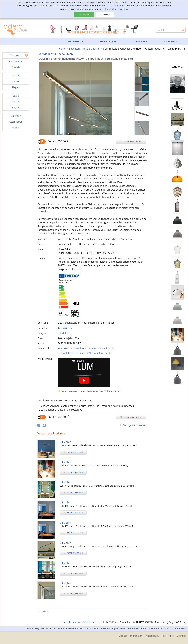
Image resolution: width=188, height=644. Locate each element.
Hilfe (171, 635)
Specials (171, 41)
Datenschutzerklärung (116, 9)
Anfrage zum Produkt (135, 425)
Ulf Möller (63, 333)
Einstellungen (105, 14)
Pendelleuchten (91, 49)
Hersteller (108, 41)
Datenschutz (150, 635)
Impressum (134, 635)
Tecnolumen (65, 328)
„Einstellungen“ (118, 6)
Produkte (76, 41)
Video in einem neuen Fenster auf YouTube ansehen (89, 391)
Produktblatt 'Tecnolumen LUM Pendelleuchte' (84, 348)
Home (62, 49)
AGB (163, 635)
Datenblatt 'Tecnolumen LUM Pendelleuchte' (83, 353)
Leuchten (74, 49)
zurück (44, 611)
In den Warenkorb (131, 141)
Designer (140, 41)
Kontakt (120, 635)
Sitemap (181, 635)
